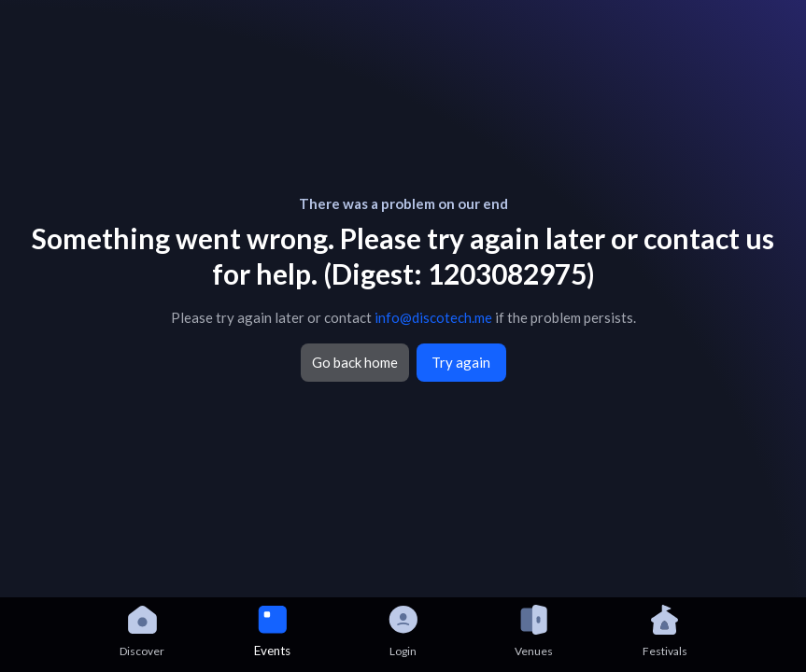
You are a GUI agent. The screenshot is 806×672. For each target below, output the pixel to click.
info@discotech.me (433, 317)
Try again (461, 362)
